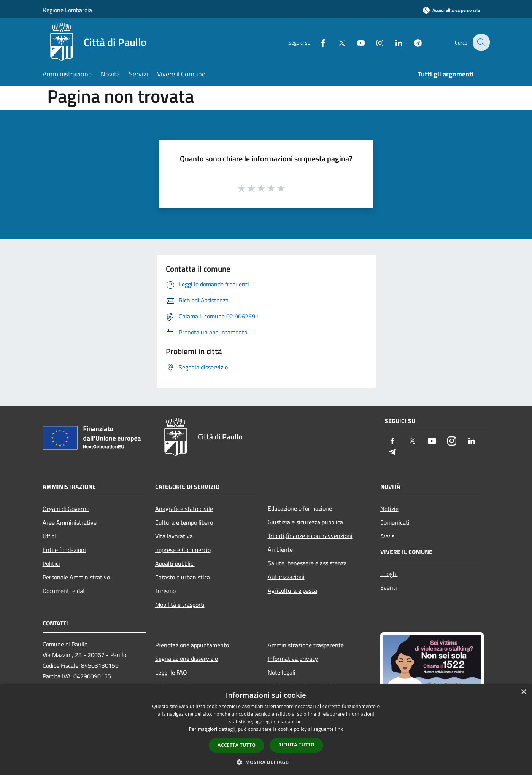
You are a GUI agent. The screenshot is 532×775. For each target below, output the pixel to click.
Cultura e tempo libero (184, 522)
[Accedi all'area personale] (451, 10)
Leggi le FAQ (171, 672)
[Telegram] (413, 42)
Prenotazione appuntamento (192, 645)
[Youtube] (356, 42)
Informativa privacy (293, 659)
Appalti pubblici (175, 563)
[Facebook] (318, 42)
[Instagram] (375, 42)
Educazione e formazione (300, 508)
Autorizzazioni (286, 577)
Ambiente (280, 549)
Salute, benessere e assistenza (307, 563)
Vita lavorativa (174, 536)
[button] (266, 762)
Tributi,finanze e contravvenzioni (310, 536)
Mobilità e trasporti (180, 605)
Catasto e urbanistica (183, 577)
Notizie (389, 509)
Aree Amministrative (70, 522)
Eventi (389, 587)
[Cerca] (481, 42)
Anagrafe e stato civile (184, 509)
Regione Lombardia (67, 10)
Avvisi (388, 536)
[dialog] (266, 730)
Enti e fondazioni (64, 550)
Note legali (282, 672)
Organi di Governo (66, 509)
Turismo (165, 591)
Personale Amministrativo (76, 577)
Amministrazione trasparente (306, 645)
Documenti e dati (65, 591)
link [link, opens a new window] (339, 729)
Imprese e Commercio (183, 550)
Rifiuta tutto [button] (296, 745)
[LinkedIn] (394, 42)
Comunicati (395, 522)
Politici (51, 563)
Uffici (49, 536)
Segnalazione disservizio (187, 659)
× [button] (523, 692)
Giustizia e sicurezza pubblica (305, 522)
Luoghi (389, 574)
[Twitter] (337, 42)
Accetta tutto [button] (237, 745)
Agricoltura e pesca (292, 590)
